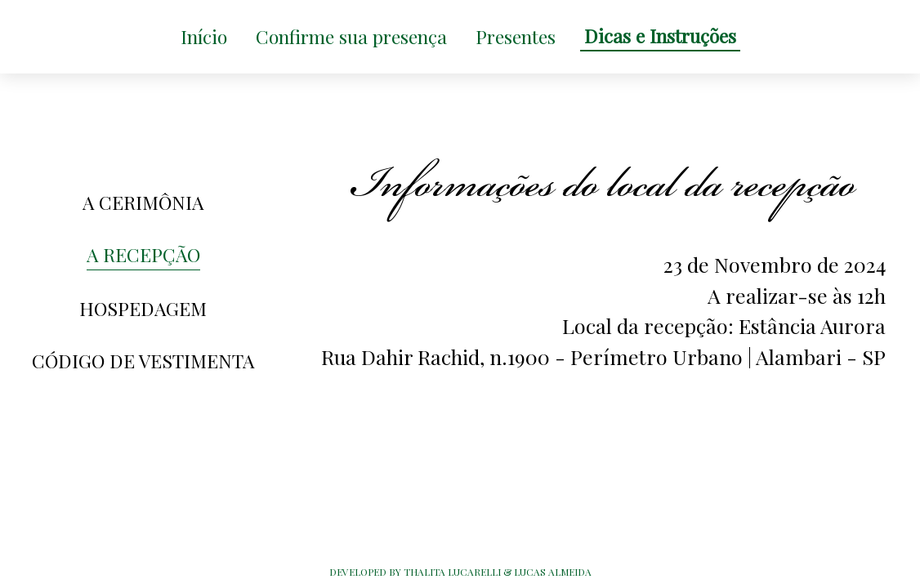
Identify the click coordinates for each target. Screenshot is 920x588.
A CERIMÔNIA (143, 202)
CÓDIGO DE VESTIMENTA (143, 361)
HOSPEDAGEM (143, 308)
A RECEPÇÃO (143, 254)
